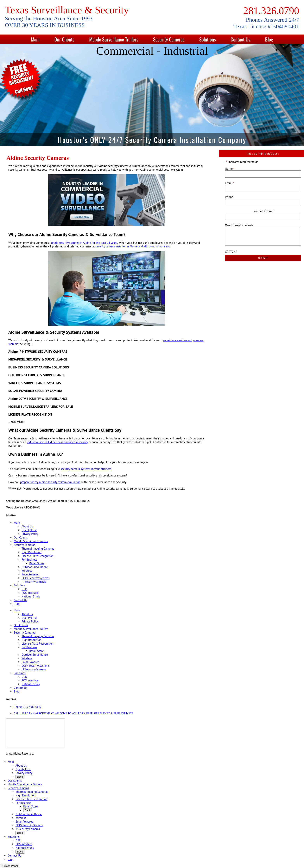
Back (20, 777)
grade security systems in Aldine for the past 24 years (84, 243)
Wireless (27, 571)
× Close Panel (10, 866)
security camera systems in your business (86, 469)
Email (229, 183)
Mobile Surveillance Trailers (114, 39)
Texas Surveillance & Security (67, 10)
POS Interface (30, 593)
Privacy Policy (30, 534)
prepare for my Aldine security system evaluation (50, 482)
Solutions (208, 39)
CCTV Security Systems (35, 578)
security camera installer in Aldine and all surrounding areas (133, 246)
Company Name (263, 211)
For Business (29, 560)
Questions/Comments (239, 225)
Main (35, 39)
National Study (31, 596)
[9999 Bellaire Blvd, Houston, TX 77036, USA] (35, 733)
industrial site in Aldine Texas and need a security (57, 442)
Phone (229, 197)
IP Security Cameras (34, 582)
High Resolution (31, 552)
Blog (269, 39)
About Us (27, 526)
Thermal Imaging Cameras (38, 549)
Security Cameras (169, 39)
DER (24, 589)
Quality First (29, 530)
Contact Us (241, 39)
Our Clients (64, 39)
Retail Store (36, 563)
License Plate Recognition (37, 556)
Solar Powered (30, 574)
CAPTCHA (231, 252)
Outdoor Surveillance (35, 567)
